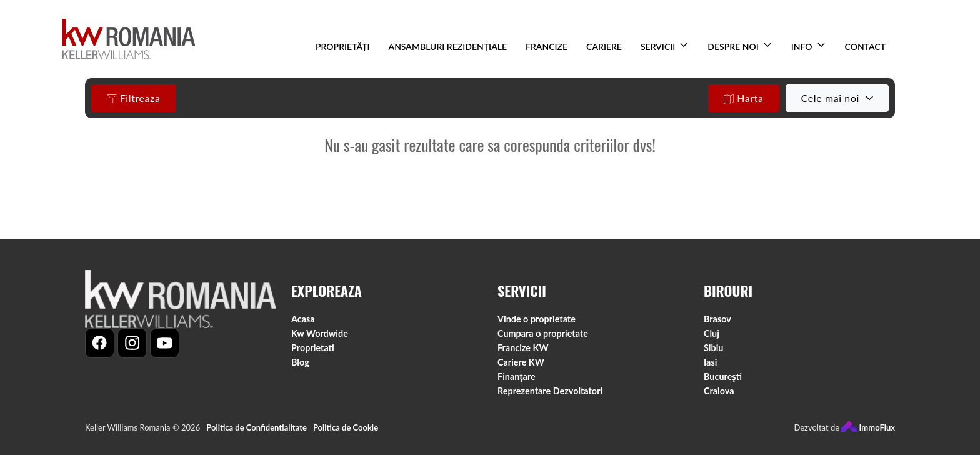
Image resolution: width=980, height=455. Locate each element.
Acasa (303, 319)
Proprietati (313, 348)
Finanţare (517, 377)
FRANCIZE (547, 47)
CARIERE (604, 47)
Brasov (717, 319)
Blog (300, 362)
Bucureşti (723, 377)
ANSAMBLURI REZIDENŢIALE (448, 47)
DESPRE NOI (733, 47)
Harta (743, 98)
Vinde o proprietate (537, 319)
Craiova (719, 391)
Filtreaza (134, 98)
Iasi (710, 362)
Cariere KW (521, 362)
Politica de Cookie (346, 427)
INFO (802, 47)
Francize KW (523, 348)
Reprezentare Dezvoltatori (550, 391)
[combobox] (837, 98)
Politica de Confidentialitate (257, 427)
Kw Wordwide (320, 333)
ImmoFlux (868, 427)
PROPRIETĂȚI (342, 47)
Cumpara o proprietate (543, 333)
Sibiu (713, 348)
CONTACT (865, 47)
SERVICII (658, 47)
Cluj (712, 333)
